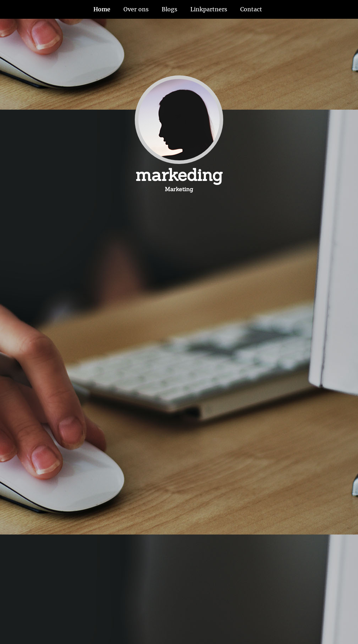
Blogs (169, 9)
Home (102, 9)
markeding (179, 175)
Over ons (136, 9)
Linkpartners (209, 9)
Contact (251, 9)
